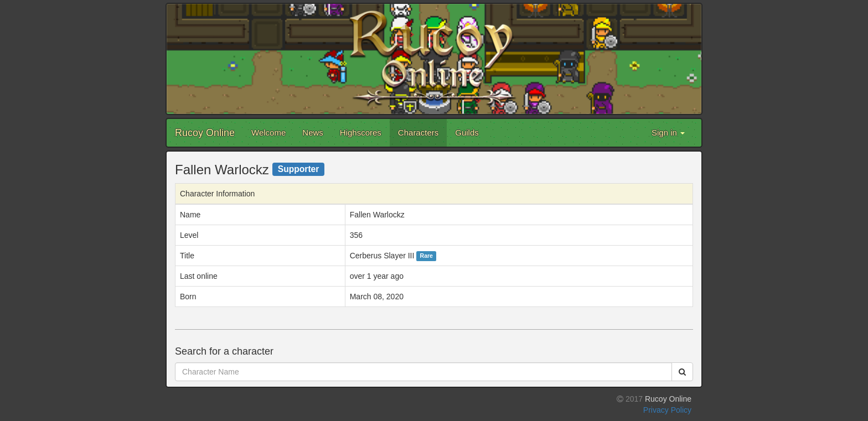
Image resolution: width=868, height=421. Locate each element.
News (313, 132)
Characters (418, 132)
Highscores (361, 132)
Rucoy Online (205, 133)
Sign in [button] (668, 132)
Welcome (268, 132)
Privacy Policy (667, 410)
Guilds (467, 132)
